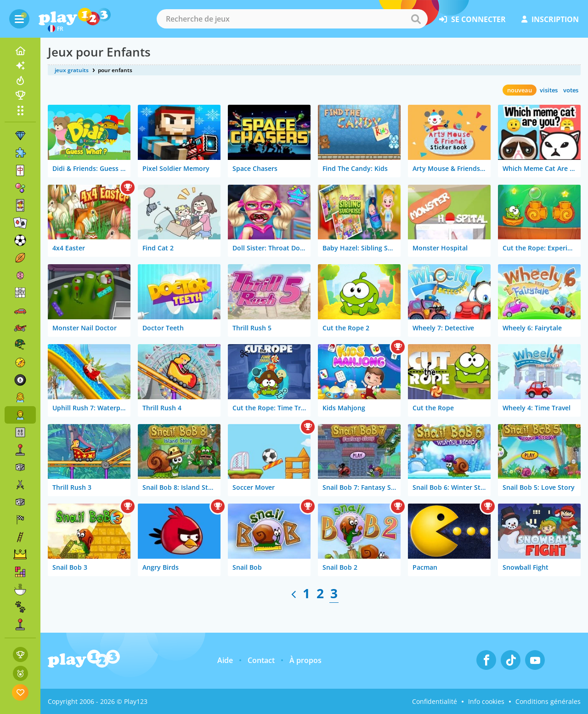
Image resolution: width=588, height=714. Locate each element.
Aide (225, 660)
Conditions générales (548, 701)
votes (571, 90)
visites (549, 90)
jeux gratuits (72, 70)
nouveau (520, 90)
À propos (305, 660)
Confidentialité (435, 701)
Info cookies (486, 701)
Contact (261, 660)
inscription (550, 19)
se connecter (472, 19)
